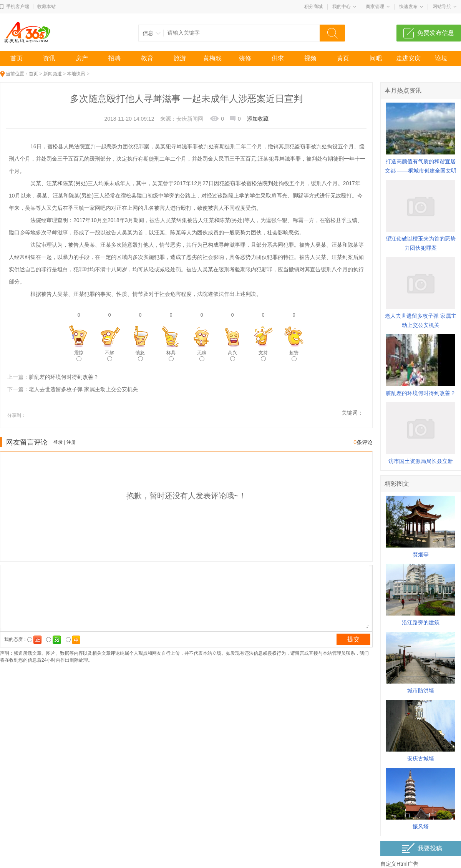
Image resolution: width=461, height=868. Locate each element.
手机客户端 (18, 7)
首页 (17, 58)
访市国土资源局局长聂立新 (421, 461)
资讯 (49, 58)
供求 (278, 58)
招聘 (114, 58)
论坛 (441, 58)
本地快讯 (76, 74)
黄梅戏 (212, 58)
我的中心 (342, 7)
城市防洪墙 (421, 690)
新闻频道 (53, 74)
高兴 (232, 356)
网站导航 (442, 7)
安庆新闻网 (190, 119)
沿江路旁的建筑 (421, 622)
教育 (147, 58)
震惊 (79, 356)
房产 (82, 58)
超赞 (294, 356)
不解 (109, 356)
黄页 (343, 58)
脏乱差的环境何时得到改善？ (64, 377)
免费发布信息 (436, 33)
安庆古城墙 (421, 758)
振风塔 (421, 827)
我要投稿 (422, 848)
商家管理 (375, 7)
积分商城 (313, 7)
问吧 (376, 58)
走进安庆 (408, 58)
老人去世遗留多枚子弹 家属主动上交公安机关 (83, 389)
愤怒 (140, 356)
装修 (245, 58)
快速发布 (408, 7)
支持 (263, 356)
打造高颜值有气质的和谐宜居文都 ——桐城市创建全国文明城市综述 (421, 171)
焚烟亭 (421, 554)
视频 (310, 58)
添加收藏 (258, 119)
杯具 (171, 356)
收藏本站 (46, 7)
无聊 (202, 356)
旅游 (180, 58)
